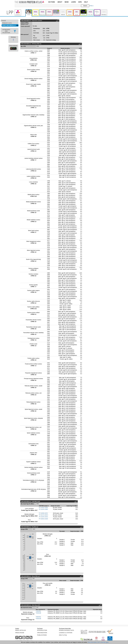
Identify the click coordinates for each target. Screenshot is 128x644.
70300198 (38, 613)
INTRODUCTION (42, 630)
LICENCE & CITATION (66, 633)
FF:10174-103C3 (43, 515)
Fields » (92, 6)
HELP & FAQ (63, 635)
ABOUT (60, 2)
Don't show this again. (103, 642)
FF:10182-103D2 (43, 508)
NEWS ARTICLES (21, 630)
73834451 (38, 611)
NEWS (67, 2)
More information (92, 642)
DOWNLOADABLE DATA (66, 630)
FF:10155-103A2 (43, 517)
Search (85, 6)
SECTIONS (52, 2)
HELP (86, 2)
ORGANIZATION (42, 633)
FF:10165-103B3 (43, 509)
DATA (80, 2)
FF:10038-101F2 (43, 513)
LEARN (73, 2)
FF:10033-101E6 (43, 519)
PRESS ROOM (20, 633)
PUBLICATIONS (42, 635)
